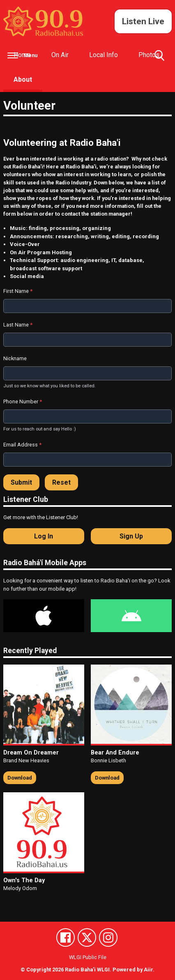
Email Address (22, 445)
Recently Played (30, 651)
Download (20, 778)
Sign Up (131, 536)
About (23, 79)
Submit (21, 482)
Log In (44, 536)
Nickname (15, 358)
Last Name (18, 325)
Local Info (104, 55)
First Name (18, 291)
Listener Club (26, 499)
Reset (61, 482)
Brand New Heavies (26, 760)
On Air (60, 55)
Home (22, 55)
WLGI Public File (88, 957)
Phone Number (23, 401)
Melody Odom (20, 888)
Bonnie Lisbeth (108, 760)
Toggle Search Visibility (159, 59)
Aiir (148, 970)
